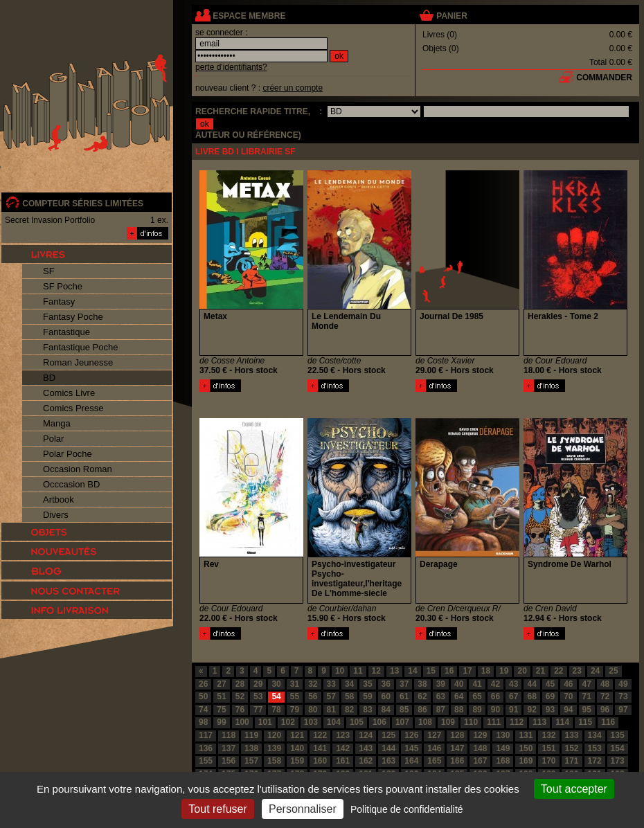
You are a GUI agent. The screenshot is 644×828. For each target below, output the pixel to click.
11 (358, 671)
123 (343, 735)
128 (457, 735)
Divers (56, 515)
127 (434, 735)
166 (457, 761)
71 (587, 696)
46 (568, 684)
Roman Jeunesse (78, 362)
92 (531, 710)
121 (297, 735)
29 (258, 684)
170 (548, 761)
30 (276, 684)
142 (343, 748)
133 (572, 735)
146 (434, 748)
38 (422, 684)
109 (448, 722)
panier (451, 16)
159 (297, 761)
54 (276, 696)
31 (295, 684)
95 (587, 710)
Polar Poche (68, 454)
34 (349, 684)
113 (539, 722)
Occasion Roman (78, 469)
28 (240, 684)
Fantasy (59, 301)
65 (477, 696)
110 (471, 722)
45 (550, 684)
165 (434, 761)
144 (388, 748)
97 (623, 710)
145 (411, 748)
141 (320, 748)
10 (340, 671)
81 (331, 710)
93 (550, 710)
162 (366, 761)
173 (618, 761)
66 (495, 696)
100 (242, 722)
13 (394, 671)
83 (367, 710)
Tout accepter (574, 789)
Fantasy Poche (73, 317)
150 (526, 748)
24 (595, 671)
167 (480, 761)
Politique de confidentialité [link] (407, 809)
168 (503, 761)
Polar (53, 439)
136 (206, 748)
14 (412, 671)
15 (431, 671)
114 (562, 722)
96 (605, 710)
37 (404, 684)
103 (311, 722)
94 (568, 710)
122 (320, 735)
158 (274, 761)
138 (251, 748)
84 (386, 710)
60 (386, 696)
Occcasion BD (71, 484)
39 (441, 684)
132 (548, 735)
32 (313, 684)
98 (203, 722)
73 (623, 696)
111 (494, 722)
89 (477, 710)
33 (331, 684)
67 (513, 696)
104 (334, 722)
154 (618, 748)
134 (595, 735)
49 (623, 684)
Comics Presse (73, 408)
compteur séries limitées (83, 204)
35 (367, 684)
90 (495, 710)
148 (480, 748)
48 (605, 684)
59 (367, 696)
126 (411, 735)
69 (550, 696)
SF (49, 271)
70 (568, 696)
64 (459, 696)
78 (276, 710)
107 (402, 722)
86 (422, 710)
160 (320, 761)
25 (613, 671)
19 (504, 671)
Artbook (59, 499)
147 (457, 748)
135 (618, 735)
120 (274, 735)
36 (386, 684)
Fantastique (66, 332)
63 (441, 696)
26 (203, 684)
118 (229, 735)
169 (526, 761)
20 (522, 671)
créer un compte (293, 88)
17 (467, 671)
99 (221, 722)
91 (513, 710)
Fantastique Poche (80, 347)
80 (313, 710)
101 (265, 722)
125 (388, 735)
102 (288, 722)
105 (357, 722)
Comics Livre (69, 393)
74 (203, 710)
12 (376, 671)
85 (404, 710)
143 (366, 748)
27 (221, 684)
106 (379, 722)
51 (221, 696)
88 (459, 710)
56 (313, 696)
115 (585, 722)
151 (548, 748)
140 (297, 748)
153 (595, 748)
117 (206, 735)
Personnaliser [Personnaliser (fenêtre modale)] (303, 809)
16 (449, 671)
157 (251, 761)
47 (587, 684)
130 (503, 735)
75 (221, 710)
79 (295, 710)
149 (503, 748)
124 (366, 735)
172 (595, 761)
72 (605, 696)
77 (258, 710)
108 (425, 722)
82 (349, 710)
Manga (57, 423)
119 (251, 735)
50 (203, 696)
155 (206, 761)
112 (517, 722)
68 (531, 696)
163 (388, 761)
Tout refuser (217, 809)
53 (258, 696)
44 (531, 684)
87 (441, 710)
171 (572, 761)
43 (513, 684)
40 (459, 684)
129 (480, 735)
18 (486, 671)
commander (604, 78)
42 (495, 684)
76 (240, 710)
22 (558, 671)
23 (577, 671)
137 (229, 748)
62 (422, 696)
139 (274, 748)
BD (49, 378)
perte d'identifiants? (231, 67)
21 (540, 671)
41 (477, 684)
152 (572, 748)
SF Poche (63, 286)
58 (349, 696)
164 (411, 761)
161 (343, 761)
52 (240, 696)
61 (404, 696)
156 (229, 761)
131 (526, 735)
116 (608, 722)
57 (331, 696)
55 (295, 696)
